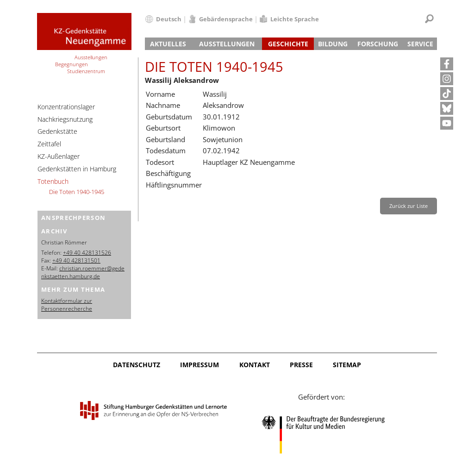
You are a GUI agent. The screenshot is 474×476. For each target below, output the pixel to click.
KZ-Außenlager (59, 156)
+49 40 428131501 (76, 260)
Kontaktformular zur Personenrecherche (67, 305)
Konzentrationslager (66, 107)
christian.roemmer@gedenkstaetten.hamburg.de (83, 272)
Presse (301, 365)
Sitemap (347, 365)
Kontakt (255, 365)
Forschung (378, 44)
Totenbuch (53, 181)
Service (420, 44)
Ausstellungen (227, 44)
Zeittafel (49, 144)
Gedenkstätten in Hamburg (77, 169)
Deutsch (169, 19)
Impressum (200, 365)
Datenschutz (137, 365)
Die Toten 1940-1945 (77, 192)
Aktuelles (168, 44)
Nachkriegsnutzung (65, 119)
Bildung (333, 44)
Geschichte (288, 44)
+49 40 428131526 (87, 253)
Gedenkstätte (57, 131)
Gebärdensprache (226, 19)
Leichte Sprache (295, 19)
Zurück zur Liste (409, 206)
